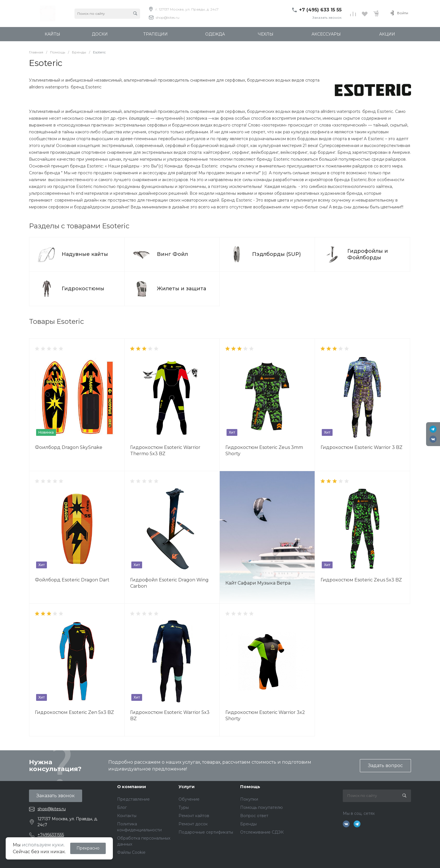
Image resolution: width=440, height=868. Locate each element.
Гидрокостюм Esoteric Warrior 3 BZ (362, 447)
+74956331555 (51, 835)
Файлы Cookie (131, 852)
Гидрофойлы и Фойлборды (368, 254)
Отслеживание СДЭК (262, 832)
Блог (122, 807)
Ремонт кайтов (194, 816)
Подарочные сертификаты (206, 832)
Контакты (127, 816)
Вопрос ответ (254, 816)
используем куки (43, 845)
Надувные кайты (85, 254)
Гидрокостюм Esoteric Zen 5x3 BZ (74, 712)
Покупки (249, 799)
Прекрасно (88, 848)
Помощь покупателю (261, 807)
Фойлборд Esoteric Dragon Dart (72, 580)
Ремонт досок (193, 824)
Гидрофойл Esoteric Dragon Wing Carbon (169, 583)
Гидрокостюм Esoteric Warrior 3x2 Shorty (265, 715)
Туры (184, 807)
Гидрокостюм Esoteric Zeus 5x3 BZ (361, 580)
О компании (132, 787)
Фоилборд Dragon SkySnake (69, 447)
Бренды (248, 824)
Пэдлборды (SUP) (276, 254)
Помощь (250, 787)
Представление (133, 799)
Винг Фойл (172, 254)
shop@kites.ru (168, 17)
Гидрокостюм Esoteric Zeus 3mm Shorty (264, 450)
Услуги (187, 787)
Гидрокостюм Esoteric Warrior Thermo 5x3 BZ (165, 450)
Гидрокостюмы (83, 289)
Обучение (189, 799)
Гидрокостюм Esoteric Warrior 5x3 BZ (170, 715)
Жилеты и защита (181, 289)
